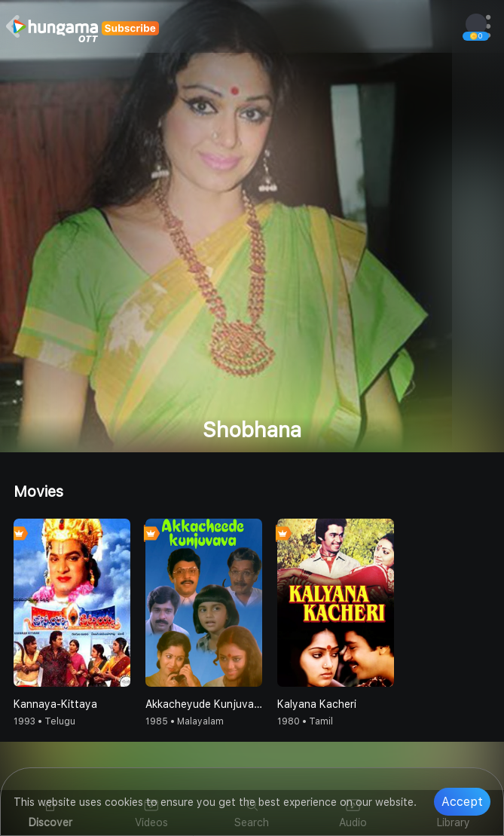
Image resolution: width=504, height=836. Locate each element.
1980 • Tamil (305, 721)
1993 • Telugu (44, 721)
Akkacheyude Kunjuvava (204, 704)
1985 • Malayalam (185, 721)
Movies (38, 491)
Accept (462, 802)
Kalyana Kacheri (317, 704)
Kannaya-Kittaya (55, 704)
